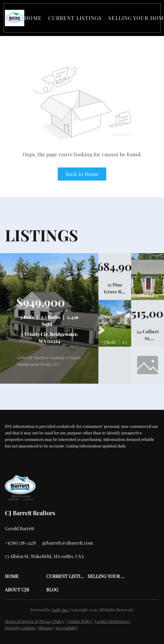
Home (33, 18)
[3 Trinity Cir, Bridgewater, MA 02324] (49, 382)
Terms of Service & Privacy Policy (35, 621)
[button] (15, 18)
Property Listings (20, 628)
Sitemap (45, 628)
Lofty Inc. (61, 610)
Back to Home (82, 174)
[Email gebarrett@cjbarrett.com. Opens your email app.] (68, 543)
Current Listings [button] (75, 18)
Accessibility (67, 628)
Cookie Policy (80, 621)
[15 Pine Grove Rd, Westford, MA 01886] (115, 266)
